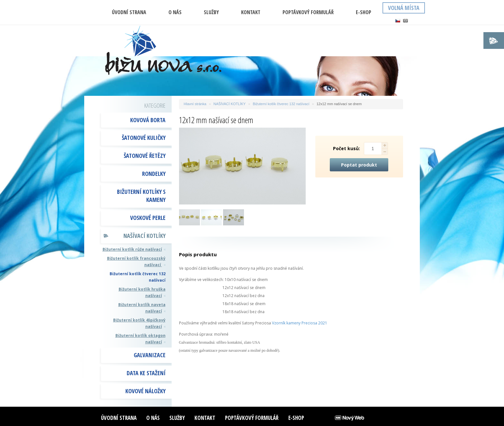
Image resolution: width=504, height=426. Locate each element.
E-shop (364, 12)
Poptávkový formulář (308, 12)
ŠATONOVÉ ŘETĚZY (145, 156)
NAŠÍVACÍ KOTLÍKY (144, 236)
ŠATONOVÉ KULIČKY (144, 138)
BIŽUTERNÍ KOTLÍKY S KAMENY (141, 196)
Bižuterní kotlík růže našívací (132, 249)
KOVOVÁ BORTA (148, 120)
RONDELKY (154, 174)
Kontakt (251, 12)
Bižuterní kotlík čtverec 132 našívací (281, 104)
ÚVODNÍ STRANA (129, 12)
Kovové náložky (145, 391)
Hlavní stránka (195, 104)
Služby (211, 12)
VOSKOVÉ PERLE (148, 218)
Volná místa (404, 8)
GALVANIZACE (150, 355)
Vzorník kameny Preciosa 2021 (300, 323)
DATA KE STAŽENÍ (146, 373)
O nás (175, 12)
